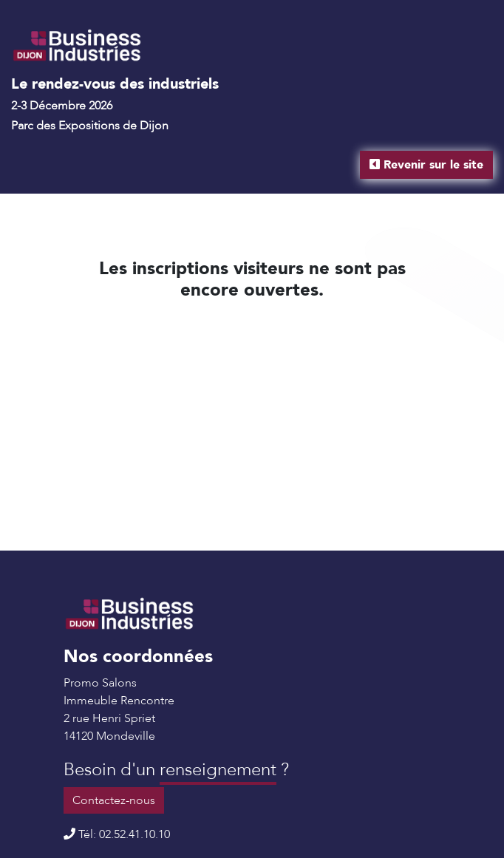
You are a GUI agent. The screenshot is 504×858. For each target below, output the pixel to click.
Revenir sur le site (426, 165)
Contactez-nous (114, 800)
